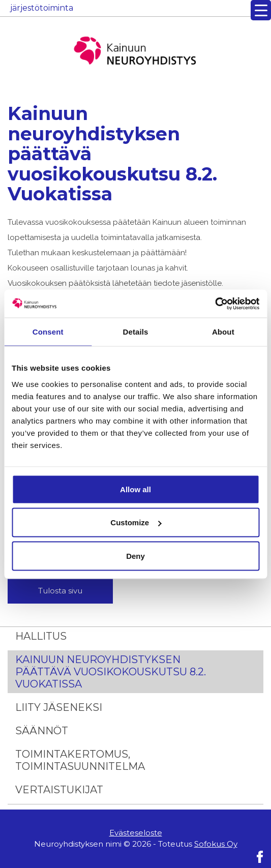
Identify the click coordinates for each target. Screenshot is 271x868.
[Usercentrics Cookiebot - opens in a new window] (215, 304)
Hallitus (41, 636)
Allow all (135, 489)
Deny (135, 556)
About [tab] (223, 332)
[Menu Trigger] (261, 10)
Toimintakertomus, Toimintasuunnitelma (80, 760)
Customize (136, 522)
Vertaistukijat (59, 790)
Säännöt (42, 731)
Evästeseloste (136, 833)
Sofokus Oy (216, 844)
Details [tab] (136, 332)
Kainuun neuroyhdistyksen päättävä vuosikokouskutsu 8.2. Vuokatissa (111, 672)
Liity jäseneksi (59, 707)
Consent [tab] (48, 332)
